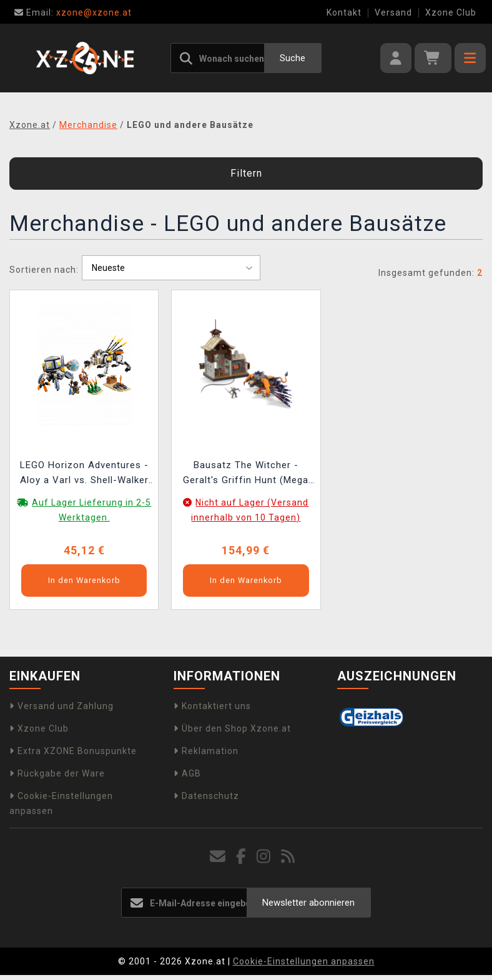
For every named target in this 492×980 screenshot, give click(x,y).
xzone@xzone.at (73, 12)
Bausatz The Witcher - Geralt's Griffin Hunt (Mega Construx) (246, 474)
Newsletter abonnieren (308, 903)
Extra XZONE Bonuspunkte (73, 751)
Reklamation (206, 751)
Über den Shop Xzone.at (232, 728)
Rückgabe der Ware (57, 773)
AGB (187, 773)
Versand (393, 12)
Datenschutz (206, 796)
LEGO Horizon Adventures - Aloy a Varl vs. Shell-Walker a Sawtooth (84, 474)
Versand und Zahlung (61, 706)
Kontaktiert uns (212, 706)
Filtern (246, 173)
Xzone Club (451, 12)
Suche (293, 58)
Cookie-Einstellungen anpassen (304, 961)
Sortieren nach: (44, 270)
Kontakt (344, 12)
